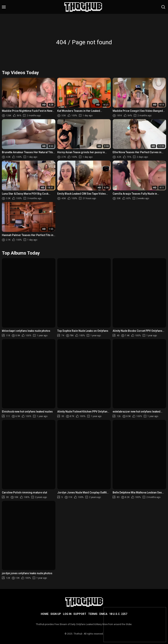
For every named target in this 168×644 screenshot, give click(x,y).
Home (45, 614)
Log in (67, 614)
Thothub (78, 634)
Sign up (56, 614)
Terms (93, 614)
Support (80, 614)
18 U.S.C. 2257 (118, 614)
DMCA (103, 614)
